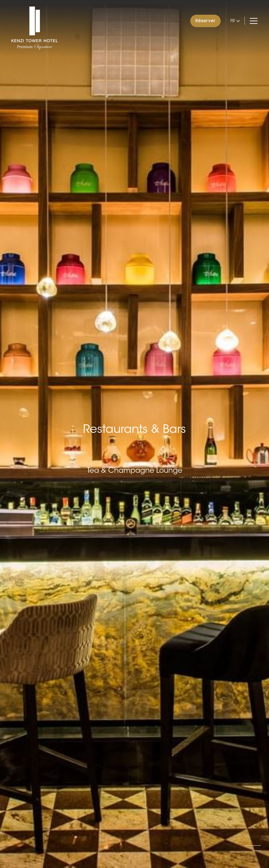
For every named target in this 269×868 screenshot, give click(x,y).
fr (233, 21)
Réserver (205, 21)
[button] (253, 845)
